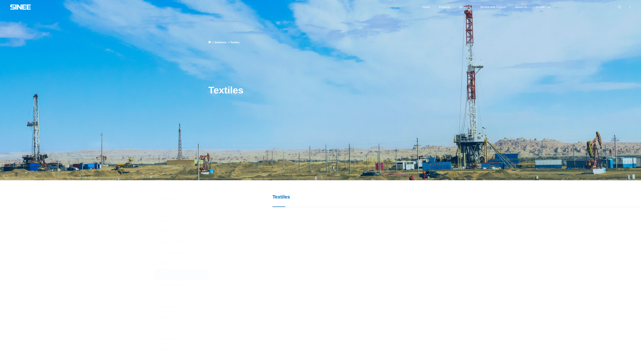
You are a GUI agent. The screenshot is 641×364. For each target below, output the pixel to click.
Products (445, 7)
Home (426, 7)
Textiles (235, 42)
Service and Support (493, 7)
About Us (521, 7)
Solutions (465, 7)
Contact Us (543, 7)
